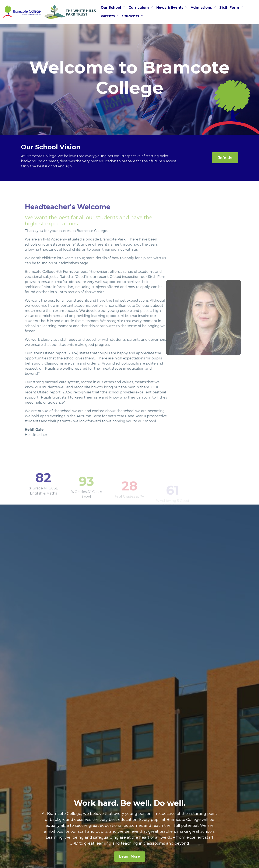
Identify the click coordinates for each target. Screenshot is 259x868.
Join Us (225, 158)
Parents (108, 16)
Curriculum (139, 8)
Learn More (130, 856)
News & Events (170, 8)
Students (131, 16)
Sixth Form (229, 8)
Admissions (201, 8)
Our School (111, 8)
